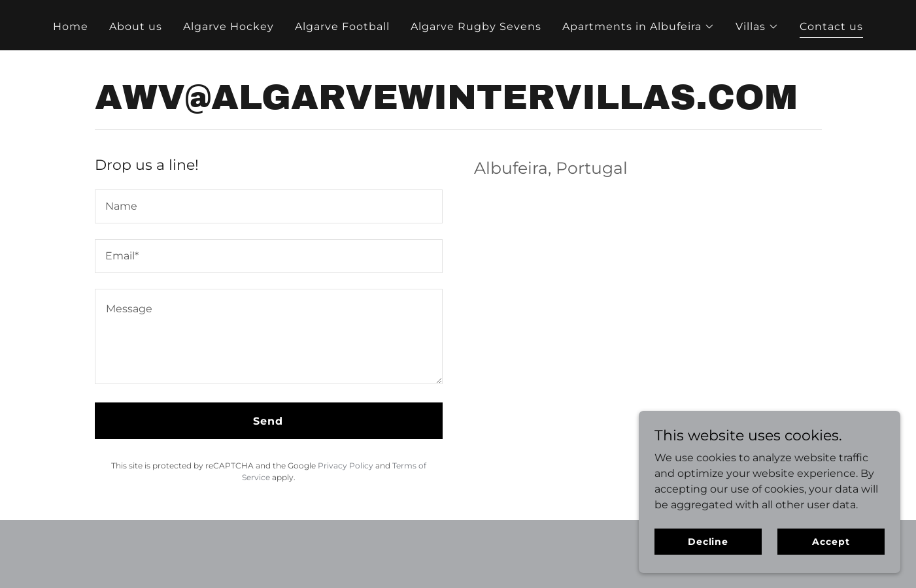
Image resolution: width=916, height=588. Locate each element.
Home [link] (71, 26)
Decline (708, 541)
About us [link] (136, 26)
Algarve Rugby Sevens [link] (476, 26)
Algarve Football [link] (342, 26)
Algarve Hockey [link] (229, 26)
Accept (831, 541)
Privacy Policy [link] (346, 465)
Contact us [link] (831, 26)
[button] (638, 27)
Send (268, 421)
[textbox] (269, 206)
